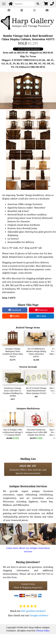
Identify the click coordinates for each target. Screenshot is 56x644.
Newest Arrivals (28, 367)
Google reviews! (39, 615)
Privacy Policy (43, 631)
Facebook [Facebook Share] (15, 310)
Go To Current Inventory (29, 49)
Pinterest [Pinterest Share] (41, 310)
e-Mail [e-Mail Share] (41, 316)
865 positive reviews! (34, 611)
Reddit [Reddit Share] (15, 316)
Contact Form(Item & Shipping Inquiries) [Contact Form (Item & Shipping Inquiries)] (28, 586)
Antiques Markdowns (28, 408)
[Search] (24, 4)
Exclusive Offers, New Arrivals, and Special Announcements (28, 469)
